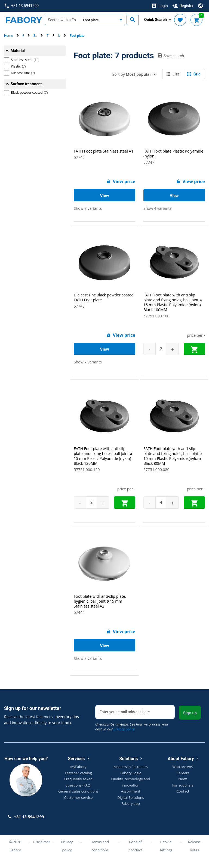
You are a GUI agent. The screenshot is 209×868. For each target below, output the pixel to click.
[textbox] (62, 20)
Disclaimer (42, 842)
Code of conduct (135, 846)
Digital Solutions (131, 797)
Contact (183, 791)
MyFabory (78, 767)
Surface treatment (26, 84)
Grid (194, 74)
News (183, 779)
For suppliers (183, 785)
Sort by (132, 74)
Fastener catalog (78, 773)
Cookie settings (166, 846)
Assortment (131, 791)
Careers (183, 773)
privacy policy (124, 729)
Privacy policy (67, 846)
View (105, 196)
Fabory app (131, 803)
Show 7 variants (88, 208)
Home (8, 36)
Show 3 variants (88, 658)
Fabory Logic (131, 773)
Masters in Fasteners (130, 767)
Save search (171, 56)
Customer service (79, 797)
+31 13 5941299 (22, 6)
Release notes (194, 846)
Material (18, 51)
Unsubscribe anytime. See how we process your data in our (132, 727)
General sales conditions (78, 791)
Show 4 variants (157, 208)
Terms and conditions (100, 846)
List (173, 74)
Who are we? (183, 767)
